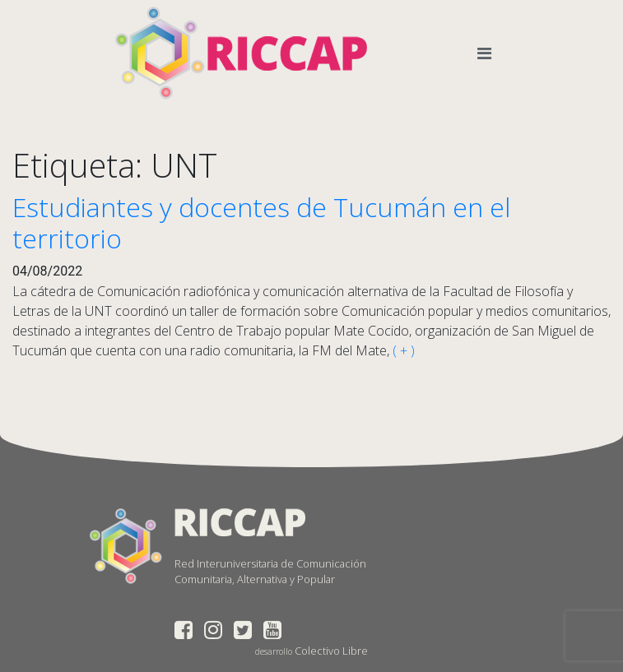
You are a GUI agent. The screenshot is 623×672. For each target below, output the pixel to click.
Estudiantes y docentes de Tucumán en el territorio (261, 222)
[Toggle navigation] (488, 53)
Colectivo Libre (331, 651)
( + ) (402, 350)
